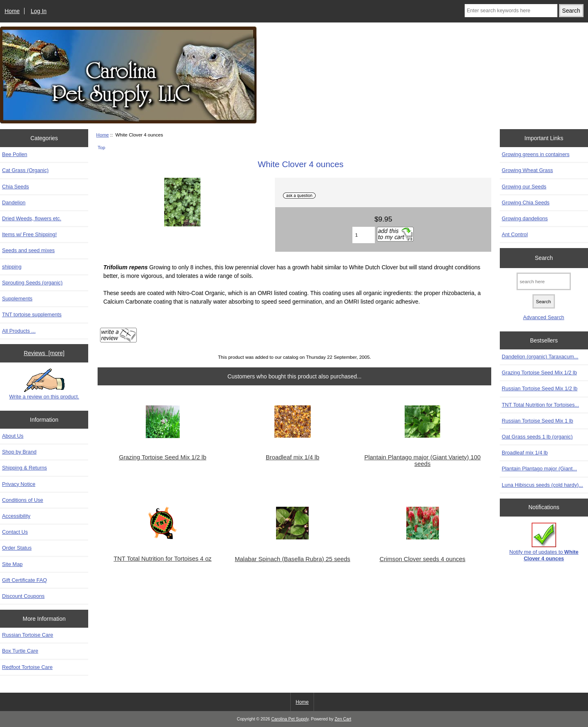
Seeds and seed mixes (28, 250)
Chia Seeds (16, 187)
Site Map (12, 564)
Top (101, 147)
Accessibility (16, 516)
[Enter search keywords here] (511, 11)
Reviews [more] (44, 353)
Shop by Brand (19, 452)
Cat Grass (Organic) (25, 170)
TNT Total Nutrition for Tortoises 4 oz (163, 559)
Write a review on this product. (44, 384)
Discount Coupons (23, 596)
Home (12, 11)
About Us (13, 436)
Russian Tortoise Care (28, 635)
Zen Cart (343, 719)
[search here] (544, 281)
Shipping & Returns (24, 468)
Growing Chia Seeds (526, 202)
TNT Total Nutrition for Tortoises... (540, 405)
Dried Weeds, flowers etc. (32, 218)
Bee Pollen (15, 154)
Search (544, 258)
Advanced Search (544, 317)
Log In (39, 11)
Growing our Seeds (524, 187)
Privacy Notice (19, 484)
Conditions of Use (23, 500)
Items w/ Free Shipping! (29, 234)
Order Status (17, 548)
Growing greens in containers (536, 154)
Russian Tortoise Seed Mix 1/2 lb (540, 388)
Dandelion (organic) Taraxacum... (540, 357)
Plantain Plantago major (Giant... (539, 469)
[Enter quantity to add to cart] (364, 235)
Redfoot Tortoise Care (27, 667)
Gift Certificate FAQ (24, 580)
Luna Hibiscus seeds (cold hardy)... (542, 485)
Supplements (17, 299)
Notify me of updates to (544, 542)
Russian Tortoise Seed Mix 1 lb (538, 421)
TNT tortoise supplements (32, 314)
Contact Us (15, 532)
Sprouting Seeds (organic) (32, 283)
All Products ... (19, 331)
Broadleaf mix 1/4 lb (293, 457)
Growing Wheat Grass (527, 170)
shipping (12, 267)
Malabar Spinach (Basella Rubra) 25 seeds (293, 559)
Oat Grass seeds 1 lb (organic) (537, 437)
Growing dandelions (525, 218)
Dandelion (14, 202)
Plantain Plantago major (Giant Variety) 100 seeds (422, 461)
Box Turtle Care (20, 651)
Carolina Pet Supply (290, 719)
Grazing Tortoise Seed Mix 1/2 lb (163, 457)
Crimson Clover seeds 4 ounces (423, 559)
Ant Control (515, 234)
